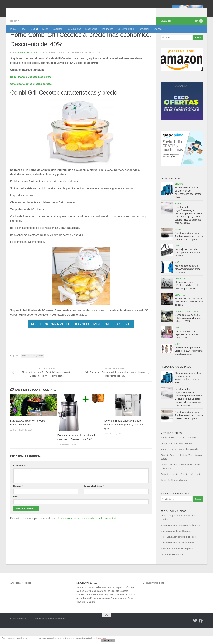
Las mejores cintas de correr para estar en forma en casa (188, 269)
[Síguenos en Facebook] (201, 37)
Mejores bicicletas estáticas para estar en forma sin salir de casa (189, 318)
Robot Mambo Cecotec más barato (33, 93)
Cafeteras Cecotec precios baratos (33, 100)
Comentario (20, 482)
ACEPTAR (108, 641)
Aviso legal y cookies (21, 599)
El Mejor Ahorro (33, 10)
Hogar (23, 29)
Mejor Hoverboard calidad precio (177, 565)
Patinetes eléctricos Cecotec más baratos (182, 490)
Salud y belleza (126, 29)
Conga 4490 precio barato (174, 496)
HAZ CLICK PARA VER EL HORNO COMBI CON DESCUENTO (81, 340)
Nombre (18, 502)
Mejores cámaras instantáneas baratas (180, 541)
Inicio (13, 29)
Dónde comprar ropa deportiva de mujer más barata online (187, 351)
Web (15, 513)
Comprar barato (184, 328)
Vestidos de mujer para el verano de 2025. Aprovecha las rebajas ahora (189, 367)
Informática (107, 29)
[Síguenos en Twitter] (196, 37)
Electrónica (91, 29)
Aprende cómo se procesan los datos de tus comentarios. (88, 534)
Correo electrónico (94, 502)
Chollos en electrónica (172, 571)
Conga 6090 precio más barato (176, 460)
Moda (45, 29)
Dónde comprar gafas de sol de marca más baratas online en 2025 (188, 334)
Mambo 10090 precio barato (91, 603)
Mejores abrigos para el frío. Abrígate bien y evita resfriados (187, 285)
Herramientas (74, 29)
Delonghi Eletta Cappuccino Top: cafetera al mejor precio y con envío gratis (125, 441)
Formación (144, 29)
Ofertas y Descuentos (29, 69)
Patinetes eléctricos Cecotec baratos (109, 614)
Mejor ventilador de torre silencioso (178, 553)
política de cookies (100, 638)
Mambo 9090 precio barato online (93, 607)
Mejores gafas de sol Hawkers (176, 547)
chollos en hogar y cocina (32, 372)
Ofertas (158, 29)
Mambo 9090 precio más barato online (180, 465)
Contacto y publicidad (153, 599)
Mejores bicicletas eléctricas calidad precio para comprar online (187, 301)
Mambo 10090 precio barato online (178, 454)
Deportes (57, 29)
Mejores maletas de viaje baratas (177, 559)
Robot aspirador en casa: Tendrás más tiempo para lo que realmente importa (189, 252)
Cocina (34, 29)
